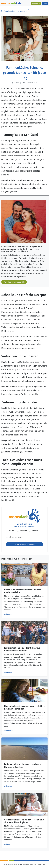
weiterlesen (9, 614)
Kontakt (33, 864)
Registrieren (36, 3)
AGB (6, 864)
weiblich (35, 531)
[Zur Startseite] (11, 3)
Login (45, 3)
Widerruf (26, 864)
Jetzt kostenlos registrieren (24, 544)
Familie (16, 83)
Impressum (41, 864)
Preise (20, 864)
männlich (23, 531)
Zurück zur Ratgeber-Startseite (15, 11)
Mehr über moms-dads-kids (14, 282)
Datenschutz (13, 864)
